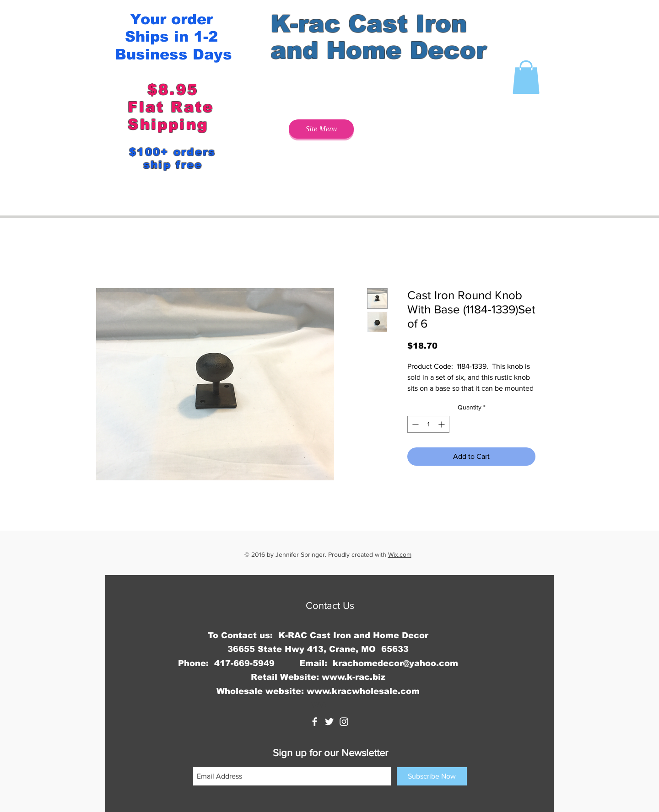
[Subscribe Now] (432, 776)
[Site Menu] (321, 129)
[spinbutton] (428, 424)
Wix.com (400, 554)
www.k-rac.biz (354, 677)
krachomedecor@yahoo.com (395, 663)
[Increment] (442, 424)
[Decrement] (414, 424)
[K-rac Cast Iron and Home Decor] (315, 722)
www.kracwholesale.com (363, 691)
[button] (526, 77)
